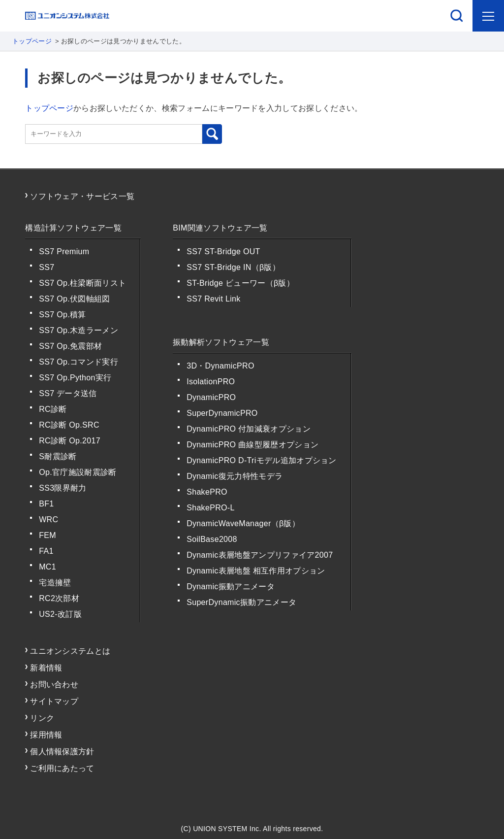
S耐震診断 (58, 456)
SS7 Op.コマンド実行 (79, 362)
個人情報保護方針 (62, 752)
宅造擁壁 (55, 583)
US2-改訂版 (60, 614)
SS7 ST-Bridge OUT (223, 252)
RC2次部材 (59, 598)
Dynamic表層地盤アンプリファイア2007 (260, 555)
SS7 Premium (64, 252)
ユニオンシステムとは (70, 651)
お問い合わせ (54, 685)
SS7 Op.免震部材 (70, 346)
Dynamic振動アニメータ (231, 587)
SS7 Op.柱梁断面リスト (82, 283)
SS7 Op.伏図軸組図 (74, 299)
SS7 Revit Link (213, 299)
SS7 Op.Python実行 (75, 378)
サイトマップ (54, 701)
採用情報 (46, 735)
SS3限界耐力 (63, 488)
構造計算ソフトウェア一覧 (73, 228)
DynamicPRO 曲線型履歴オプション (252, 445)
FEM (47, 535)
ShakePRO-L (210, 508)
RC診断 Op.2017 (70, 441)
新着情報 (46, 668)
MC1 (47, 567)
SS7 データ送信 (68, 393)
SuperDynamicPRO (222, 413)
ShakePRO (207, 492)
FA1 (46, 551)
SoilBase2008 (212, 539)
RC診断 (53, 409)
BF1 (46, 504)
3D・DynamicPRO (220, 366)
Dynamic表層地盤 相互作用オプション (256, 571)
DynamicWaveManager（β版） (243, 523)
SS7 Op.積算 (62, 315)
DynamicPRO (211, 397)
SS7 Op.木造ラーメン (79, 330)
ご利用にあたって (62, 768)
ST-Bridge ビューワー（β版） (240, 283)
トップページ (32, 41)
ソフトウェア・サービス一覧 (82, 196)
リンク (42, 718)
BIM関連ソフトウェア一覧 (220, 228)
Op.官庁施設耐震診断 (78, 472)
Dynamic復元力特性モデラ (235, 476)
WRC (48, 520)
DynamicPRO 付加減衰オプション (249, 429)
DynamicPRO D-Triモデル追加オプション (262, 460)
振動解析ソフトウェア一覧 (221, 342)
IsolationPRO (211, 382)
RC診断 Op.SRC (69, 425)
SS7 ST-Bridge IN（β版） (233, 267)
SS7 (47, 267)
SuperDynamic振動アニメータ (241, 602)
